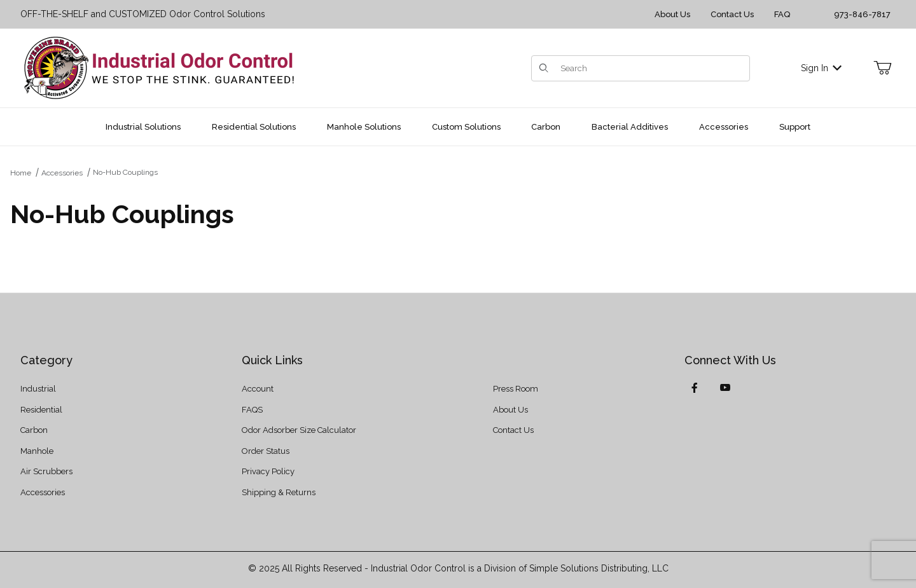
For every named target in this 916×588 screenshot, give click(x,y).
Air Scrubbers (46, 471)
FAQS (252, 410)
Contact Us (732, 14)
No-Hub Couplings (125, 172)
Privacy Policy (268, 471)
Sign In (821, 68)
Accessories (62, 173)
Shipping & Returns (279, 492)
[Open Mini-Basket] (882, 68)
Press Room (516, 389)
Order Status (266, 451)
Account (258, 389)
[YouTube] (725, 388)
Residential (41, 410)
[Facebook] (695, 388)
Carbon (34, 430)
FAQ (782, 14)
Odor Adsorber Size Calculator (299, 430)
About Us (672, 14)
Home (21, 173)
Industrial (38, 389)
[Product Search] (651, 68)
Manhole (37, 451)
